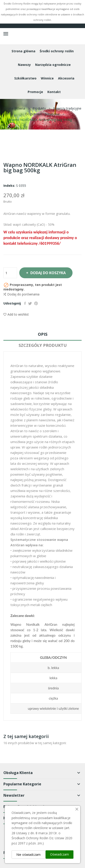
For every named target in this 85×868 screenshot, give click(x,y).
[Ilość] (10, 273)
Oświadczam (59, 854)
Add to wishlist (16, 314)
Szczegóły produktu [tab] (43, 345)
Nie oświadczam (28, 855)
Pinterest (36, 303)
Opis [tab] (43, 334)
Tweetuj (30, 303)
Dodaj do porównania (21, 294)
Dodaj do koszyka (48, 273)
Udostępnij (25, 303)
